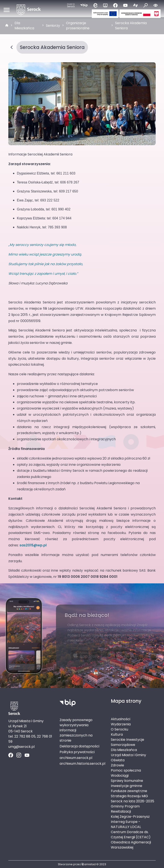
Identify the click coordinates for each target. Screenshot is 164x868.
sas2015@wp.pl (33, 545)
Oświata (118, 760)
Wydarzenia (121, 724)
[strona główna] (7, 26)
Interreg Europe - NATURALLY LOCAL (126, 824)
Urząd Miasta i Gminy (128, 755)
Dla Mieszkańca (24, 26)
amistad (89, 864)
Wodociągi (120, 776)
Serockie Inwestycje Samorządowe (127, 742)
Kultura (117, 734)
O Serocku (119, 729)
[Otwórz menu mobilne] (7, 10)
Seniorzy (53, 26)
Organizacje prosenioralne (78, 26)
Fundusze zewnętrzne (129, 791)
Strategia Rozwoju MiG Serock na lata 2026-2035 (133, 799)
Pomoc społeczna (126, 770)
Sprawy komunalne (127, 781)
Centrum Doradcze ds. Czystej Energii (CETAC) (131, 835)
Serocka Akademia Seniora (131, 26)
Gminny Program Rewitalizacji (125, 809)
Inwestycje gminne (127, 786)
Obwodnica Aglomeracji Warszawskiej (131, 845)
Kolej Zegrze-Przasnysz (130, 817)
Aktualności (121, 719)
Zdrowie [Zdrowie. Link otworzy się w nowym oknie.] (117, 765)
